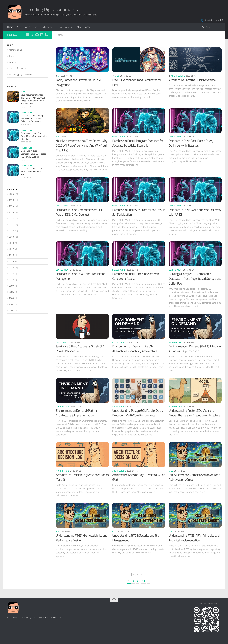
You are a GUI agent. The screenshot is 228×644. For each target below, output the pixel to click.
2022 (11, 218)
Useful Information (18, 68)
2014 (11, 267)
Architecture (32, 27)
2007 (11, 286)
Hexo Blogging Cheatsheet (21, 74)
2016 (11, 255)
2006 (11, 292)
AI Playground (15, 50)
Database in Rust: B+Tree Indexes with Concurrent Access (136, 276)
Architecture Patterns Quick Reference (192, 80)
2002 (11, 304)
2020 (11, 231)
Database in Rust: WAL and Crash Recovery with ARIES (195, 212)
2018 (11, 243)
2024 (11, 206)
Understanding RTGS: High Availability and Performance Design (82, 538)
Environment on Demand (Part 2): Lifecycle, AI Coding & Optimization (195, 349)
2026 (11, 194)
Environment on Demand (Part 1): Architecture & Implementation (76, 413)
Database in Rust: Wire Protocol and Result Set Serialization (138, 212)
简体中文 (220, 20)
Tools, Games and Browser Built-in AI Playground (78, 82)
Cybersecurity (49, 27)
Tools (11, 56)
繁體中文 (209, 20)
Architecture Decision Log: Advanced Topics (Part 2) (82, 477)
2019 (11, 237)
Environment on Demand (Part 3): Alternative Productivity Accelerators (135, 349)
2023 (11, 212)
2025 (11, 200)
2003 (11, 298)
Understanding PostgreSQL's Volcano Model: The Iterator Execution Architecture (194, 413)
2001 (11, 310)
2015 (11, 261)
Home (10, 27)
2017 (11, 249)
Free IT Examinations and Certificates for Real (137, 82)
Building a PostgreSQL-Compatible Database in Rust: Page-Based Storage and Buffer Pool (195, 279)
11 (144, 581)
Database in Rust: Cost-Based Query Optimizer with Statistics (191, 143)
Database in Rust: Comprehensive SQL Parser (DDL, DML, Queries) (79, 212)
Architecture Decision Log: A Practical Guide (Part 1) (139, 477)
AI (18, 27)
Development (66, 27)
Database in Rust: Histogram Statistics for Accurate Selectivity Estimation (138, 143)
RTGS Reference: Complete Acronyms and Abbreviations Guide (194, 477)
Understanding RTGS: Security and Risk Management (136, 538)
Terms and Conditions (52, 617)
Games (12, 62)
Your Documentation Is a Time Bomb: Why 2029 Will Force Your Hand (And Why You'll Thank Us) (82, 145)
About (88, 27)
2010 (11, 280)
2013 (11, 274)
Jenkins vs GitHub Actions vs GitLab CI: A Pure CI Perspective (80, 349)
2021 (11, 225)
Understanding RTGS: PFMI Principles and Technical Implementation (194, 538)
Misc (79, 27)
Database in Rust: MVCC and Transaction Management (81, 276)
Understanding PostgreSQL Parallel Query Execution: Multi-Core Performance (138, 413)
